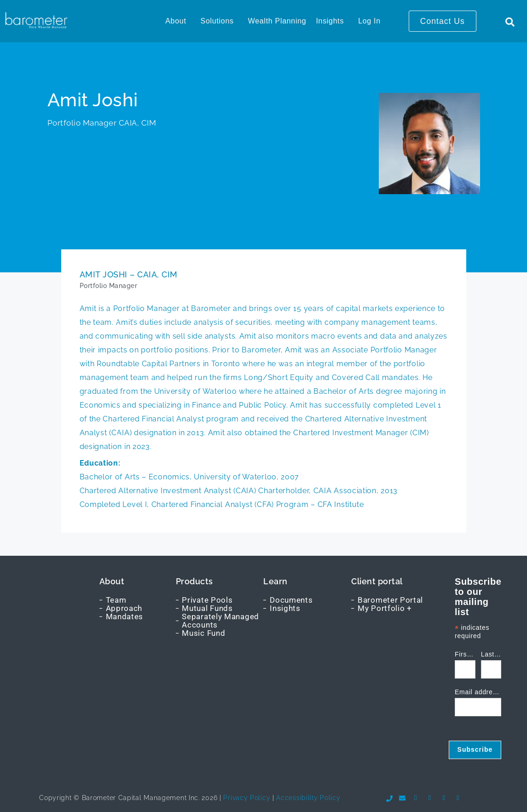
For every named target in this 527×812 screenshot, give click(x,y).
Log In (369, 21)
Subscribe (475, 749)
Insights (330, 21)
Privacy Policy (246, 798)
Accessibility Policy (308, 798)
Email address (478, 692)
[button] (178, 21)
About (176, 21)
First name (465, 654)
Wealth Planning (277, 21)
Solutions (217, 21)
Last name (491, 654)
